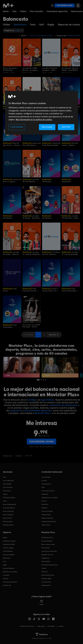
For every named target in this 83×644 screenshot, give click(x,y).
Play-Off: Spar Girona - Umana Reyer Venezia (11, 144)
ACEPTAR (66, 127)
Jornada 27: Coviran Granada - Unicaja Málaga (70, 253)
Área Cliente (46, 548)
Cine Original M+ (8, 481)
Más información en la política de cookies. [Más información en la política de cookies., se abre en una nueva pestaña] (34, 120)
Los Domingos (46, 477)
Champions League (9, 541)
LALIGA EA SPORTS (9, 544)
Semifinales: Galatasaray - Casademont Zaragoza (12, 217)
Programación (46, 585)
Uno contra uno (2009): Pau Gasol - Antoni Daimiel (31, 326)
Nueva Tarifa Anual (48, 575)
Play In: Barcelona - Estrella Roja (10, 69)
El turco (44, 501)
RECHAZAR (47, 127)
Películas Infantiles (9, 498)
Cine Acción (7, 491)
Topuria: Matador (9, 568)
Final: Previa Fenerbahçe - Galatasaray (70, 290)
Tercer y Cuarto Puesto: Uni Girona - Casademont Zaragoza (51, 290)
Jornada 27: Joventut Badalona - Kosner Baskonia (32, 253)
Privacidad (51, 626)
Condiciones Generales (49, 551)
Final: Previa (10, 290)
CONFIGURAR (17, 127)
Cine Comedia (8, 487)
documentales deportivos (38, 410)
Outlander (45, 494)
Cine (14, 11)
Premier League (8, 548)
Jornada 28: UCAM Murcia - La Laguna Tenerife (30, 69)
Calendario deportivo (57, 11)
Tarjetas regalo (46, 579)
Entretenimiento (8, 525)
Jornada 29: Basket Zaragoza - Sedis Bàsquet (50, 69)
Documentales (8, 521)
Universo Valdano (9, 555)
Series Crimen (8, 518)
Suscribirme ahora (65, 5)
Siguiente (52, 335)
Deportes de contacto (10, 572)
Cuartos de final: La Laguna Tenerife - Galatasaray (12, 180)
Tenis (5, 561)
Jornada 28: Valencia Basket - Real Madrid (70, 69)
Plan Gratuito (37, 11)
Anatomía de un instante (50, 498)
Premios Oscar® (47, 511)
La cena (44, 481)
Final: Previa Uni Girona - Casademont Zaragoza (31, 290)
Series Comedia (8, 515)
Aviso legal (41, 626)
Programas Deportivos (49, 521)
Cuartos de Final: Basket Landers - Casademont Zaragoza (51, 144)
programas (16, 410)
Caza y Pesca (46, 525)
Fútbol (23, 11)
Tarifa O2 (45, 572)
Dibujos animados (47, 518)
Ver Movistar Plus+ (47, 538)
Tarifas (44, 568)
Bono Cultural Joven (48, 544)
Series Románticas (9, 508)
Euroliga (31, 400)
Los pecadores (46, 484)
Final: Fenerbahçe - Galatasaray (10, 326)
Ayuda (42, 603)
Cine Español (7, 484)
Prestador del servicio (27, 626)
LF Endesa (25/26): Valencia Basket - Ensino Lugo (51, 253)
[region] (41, 113)
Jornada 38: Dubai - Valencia (11, 253)
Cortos (5, 494)
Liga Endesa (47, 400)
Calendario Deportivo (10, 582)
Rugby (5, 565)
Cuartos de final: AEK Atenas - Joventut (32, 144)
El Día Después (8, 551)
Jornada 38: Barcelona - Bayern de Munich (71, 217)
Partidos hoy (7, 585)
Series (6, 11)
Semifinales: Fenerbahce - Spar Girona (49, 180)
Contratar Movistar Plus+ (50, 565)
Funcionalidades (47, 541)
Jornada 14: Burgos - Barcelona (31, 217)
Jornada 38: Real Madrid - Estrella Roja (31, 180)
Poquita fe (45, 504)
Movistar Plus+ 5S (47, 555)
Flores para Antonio (48, 491)
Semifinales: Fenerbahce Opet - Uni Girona (71, 180)
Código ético (46, 558)
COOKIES (61, 626)
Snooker (6, 579)
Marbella (44, 508)
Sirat (43, 487)
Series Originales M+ (10, 504)
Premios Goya (46, 515)
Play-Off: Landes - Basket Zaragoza (70, 144)
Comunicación (46, 582)
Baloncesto (77, 11)
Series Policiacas (8, 511)
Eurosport (6, 575)
